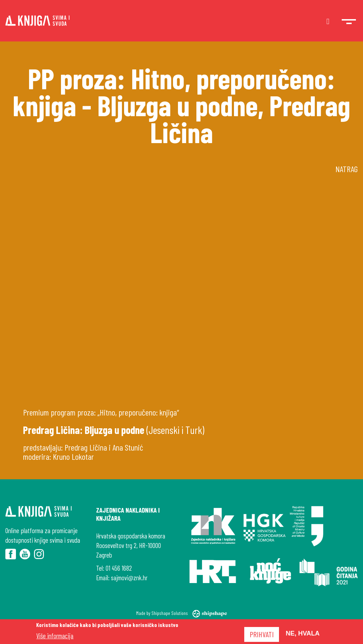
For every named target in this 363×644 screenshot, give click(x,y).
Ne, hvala (303, 633)
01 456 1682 (119, 568)
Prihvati (262, 634)
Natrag (347, 169)
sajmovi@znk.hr (129, 578)
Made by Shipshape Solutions (182, 613)
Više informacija (55, 636)
